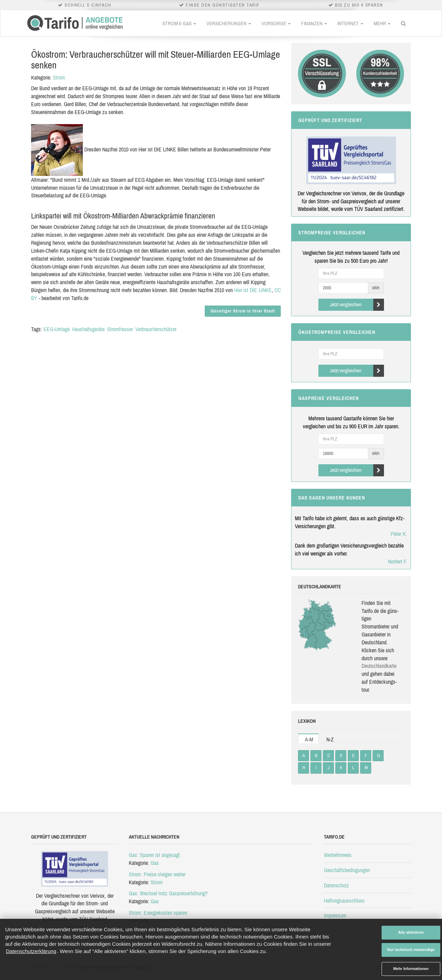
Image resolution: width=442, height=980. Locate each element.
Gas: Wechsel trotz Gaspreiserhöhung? (168, 893)
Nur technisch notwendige (411, 950)
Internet (350, 23)
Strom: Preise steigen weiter (157, 874)
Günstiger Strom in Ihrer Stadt (243, 311)
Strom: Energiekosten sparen (158, 913)
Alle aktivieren (411, 932)
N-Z (330, 739)
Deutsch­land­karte (379, 666)
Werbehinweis (338, 855)
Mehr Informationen (411, 969)
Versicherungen (229, 23)
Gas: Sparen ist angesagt (154, 855)
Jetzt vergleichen (357, 305)
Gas (155, 863)
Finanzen (314, 23)
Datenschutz (337, 885)
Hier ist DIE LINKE (253, 290)
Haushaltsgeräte (88, 329)
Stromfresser (120, 329)
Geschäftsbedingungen (347, 870)
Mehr (382, 23)
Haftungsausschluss (344, 900)
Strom (59, 77)
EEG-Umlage (57, 329)
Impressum (335, 915)
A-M (309, 739)
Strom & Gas (179, 23)
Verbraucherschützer (156, 329)
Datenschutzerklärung (31, 951)
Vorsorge (276, 23)
